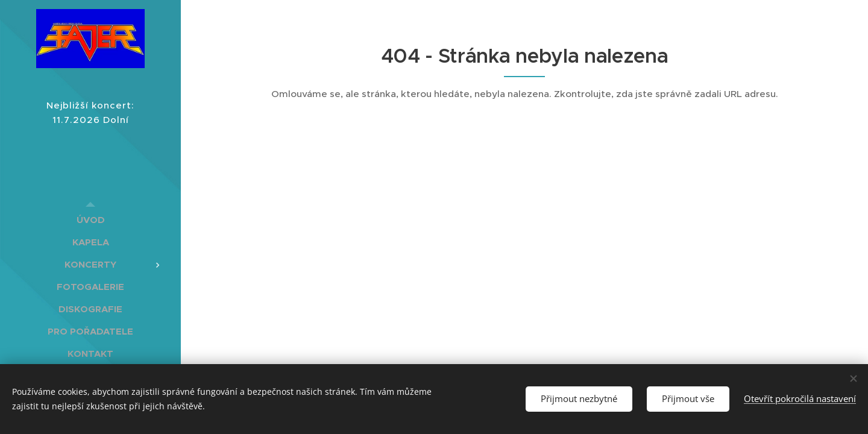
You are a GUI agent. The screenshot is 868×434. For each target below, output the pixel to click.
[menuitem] (90, 220)
